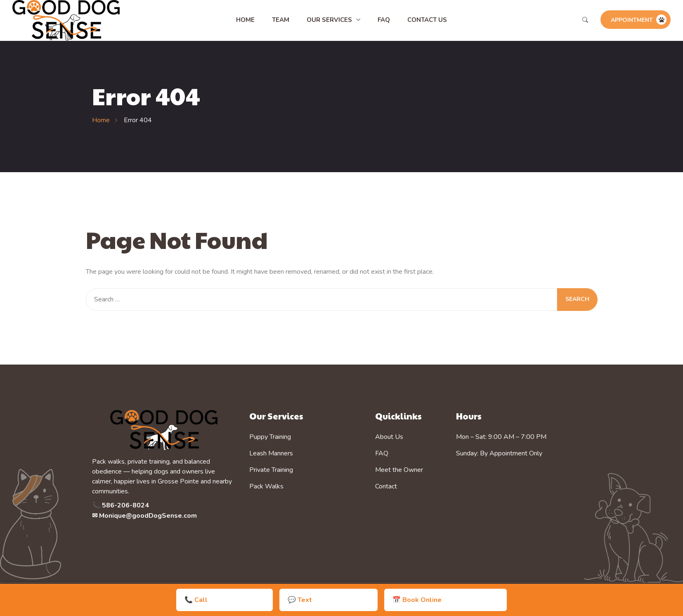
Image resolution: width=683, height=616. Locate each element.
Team (281, 20)
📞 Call (282, 600)
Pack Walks (266, 486)
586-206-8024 (125, 505)
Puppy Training (270, 437)
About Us (389, 437)
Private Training (271, 470)
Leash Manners (271, 453)
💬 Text (329, 600)
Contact (386, 486)
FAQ (384, 20)
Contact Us (427, 20)
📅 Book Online (388, 600)
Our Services (329, 20)
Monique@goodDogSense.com (148, 516)
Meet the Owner (399, 470)
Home (245, 20)
